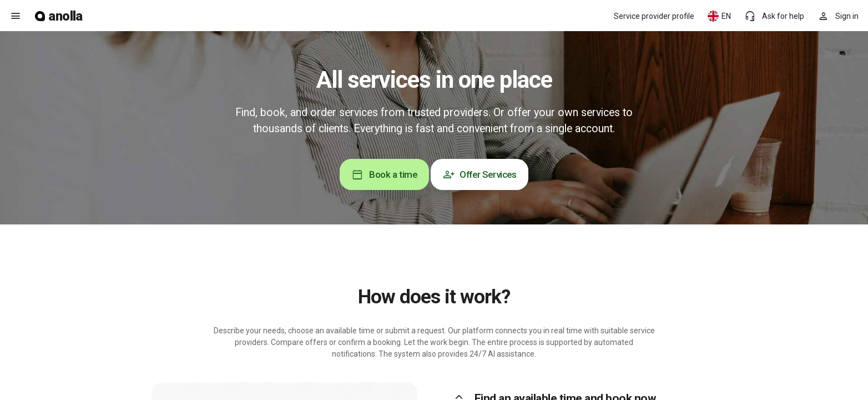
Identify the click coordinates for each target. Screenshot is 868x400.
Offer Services (480, 174)
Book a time (384, 174)
